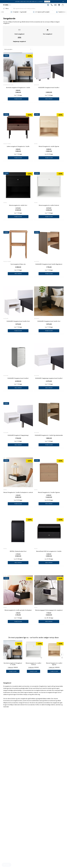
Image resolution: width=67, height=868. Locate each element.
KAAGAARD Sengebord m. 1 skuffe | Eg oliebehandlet (49, 435)
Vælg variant (49, 99)
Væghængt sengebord (19, 41)
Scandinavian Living (8, 85)
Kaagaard (37, 85)
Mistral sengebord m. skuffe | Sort (18, 205)
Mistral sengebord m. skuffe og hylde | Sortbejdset (18, 610)
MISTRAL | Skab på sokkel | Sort (18, 551)
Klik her (47, 2)
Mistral (36, 144)
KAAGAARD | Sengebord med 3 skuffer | (49, 88)
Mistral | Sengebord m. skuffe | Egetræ (49, 146)
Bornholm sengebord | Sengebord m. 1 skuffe (18, 88)
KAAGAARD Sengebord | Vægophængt (18, 435)
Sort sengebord (48, 34)
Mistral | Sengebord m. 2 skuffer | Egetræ (49, 492)
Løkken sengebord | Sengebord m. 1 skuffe (18, 146)
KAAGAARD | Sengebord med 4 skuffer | (18, 378)
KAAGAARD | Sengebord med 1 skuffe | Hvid (18, 321)
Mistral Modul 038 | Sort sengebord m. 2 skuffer (49, 551)
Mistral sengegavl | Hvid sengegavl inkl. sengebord (49, 610)
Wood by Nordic (7, 144)
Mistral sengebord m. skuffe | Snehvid (49, 205)
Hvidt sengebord (19, 34)
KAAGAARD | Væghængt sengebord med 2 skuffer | (49, 378)
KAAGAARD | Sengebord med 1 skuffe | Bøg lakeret (49, 264)
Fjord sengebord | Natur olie (18, 264)
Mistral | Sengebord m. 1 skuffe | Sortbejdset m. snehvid (18, 492)
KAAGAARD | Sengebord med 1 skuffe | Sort (49, 321)
